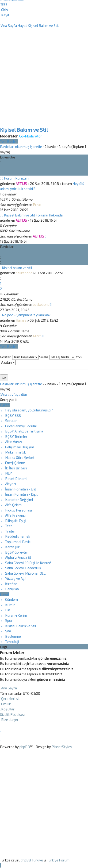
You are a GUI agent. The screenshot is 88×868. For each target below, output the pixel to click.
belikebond (24, 273)
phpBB (25, 747)
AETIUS (21, 184)
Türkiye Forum (58, 860)
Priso (37, 205)
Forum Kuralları (16, 178)
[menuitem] (4, 4)
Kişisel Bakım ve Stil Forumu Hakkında (33, 215)
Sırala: (57, 357)
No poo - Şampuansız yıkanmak (26, 315)
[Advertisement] (44, 83)
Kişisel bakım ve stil (17, 268)
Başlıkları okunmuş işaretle (21, 147)
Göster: (19, 357)
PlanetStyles (62, 747)
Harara (21, 320)
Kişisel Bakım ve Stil (24, 130)
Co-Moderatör (31, 136)
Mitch (37, 336)
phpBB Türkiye (32, 860)
